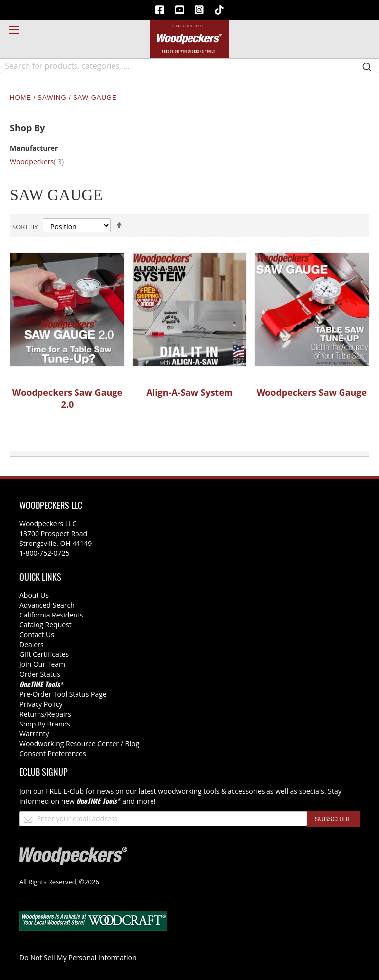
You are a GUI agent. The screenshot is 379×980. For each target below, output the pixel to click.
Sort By (25, 227)
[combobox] (189, 66)
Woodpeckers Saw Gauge (312, 392)
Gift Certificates (44, 654)
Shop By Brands (45, 724)
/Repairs (58, 714)
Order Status (40, 674)
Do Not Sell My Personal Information (78, 958)
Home (22, 97)
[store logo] (189, 39)
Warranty (34, 734)
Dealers (32, 644)
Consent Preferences (53, 753)
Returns (32, 714)
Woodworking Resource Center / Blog (79, 744)
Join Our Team (42, 664)
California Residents (51, 615)
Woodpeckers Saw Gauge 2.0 (67, 399)
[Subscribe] (333, 819)
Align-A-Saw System (189, 392)
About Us (34, 595)
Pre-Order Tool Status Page (63, 694)
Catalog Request (45, 625)
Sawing (53, 97)
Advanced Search (47, 605)
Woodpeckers (43, 162)
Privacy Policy (41, 704)
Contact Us (37, 635)
